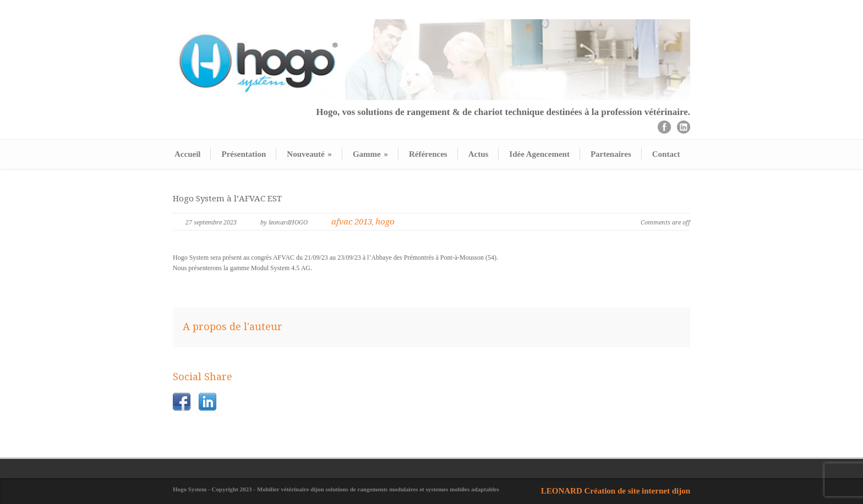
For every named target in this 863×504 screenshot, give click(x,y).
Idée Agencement (539, 154)
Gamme (370, 154)
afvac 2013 (352, 222)
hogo (385, 222)
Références (428, 154)
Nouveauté (309, 154)
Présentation (244, 154)
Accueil (187, 154)
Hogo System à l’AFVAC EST (227, 199)
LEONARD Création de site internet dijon (616, 491)
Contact (666, 154)
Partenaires (611, 154)
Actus (479, 154)
